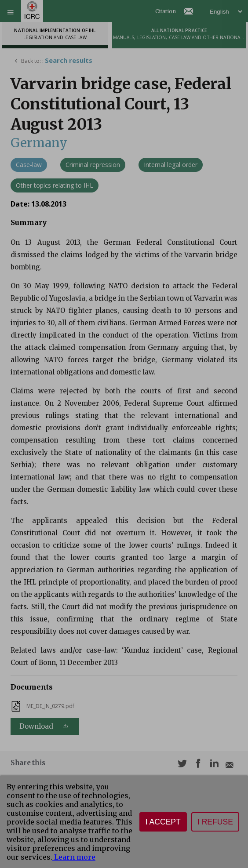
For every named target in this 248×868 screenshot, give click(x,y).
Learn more (74, 857)
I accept (163, 822)
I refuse (215, 822)
